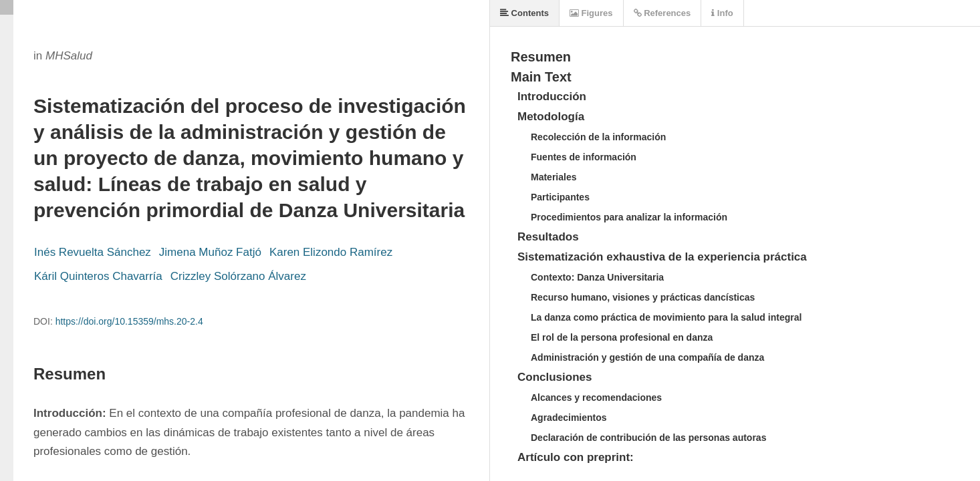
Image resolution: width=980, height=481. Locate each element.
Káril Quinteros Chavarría (98, 276)
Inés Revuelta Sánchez (93, 252)
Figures (591, 13)
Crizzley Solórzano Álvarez (238, 276)
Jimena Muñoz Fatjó (210, 252)
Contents (524, 13)
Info (722, 13)
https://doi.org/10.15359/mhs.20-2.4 (129, 321)
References (662, 13)
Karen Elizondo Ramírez (331, 252)
